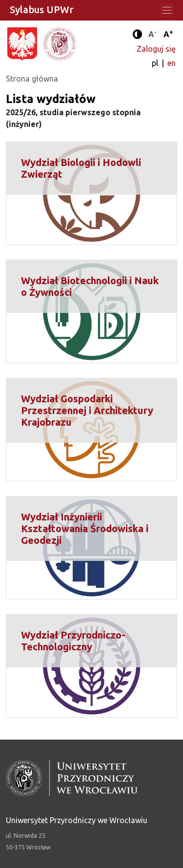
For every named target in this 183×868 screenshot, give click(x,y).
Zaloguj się (156, 49)
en (172, 63)
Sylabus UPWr (42, 10)
